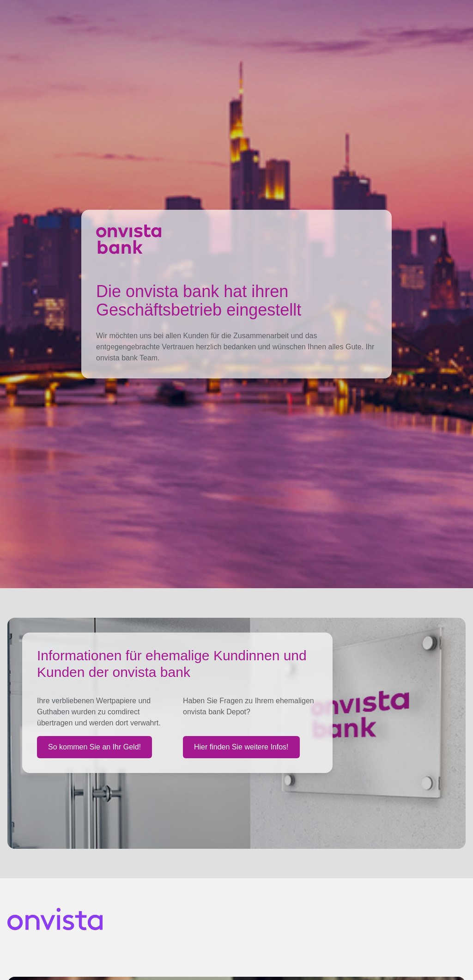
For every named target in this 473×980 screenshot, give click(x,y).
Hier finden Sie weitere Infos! (241, 747)
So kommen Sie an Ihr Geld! (94, 747)
